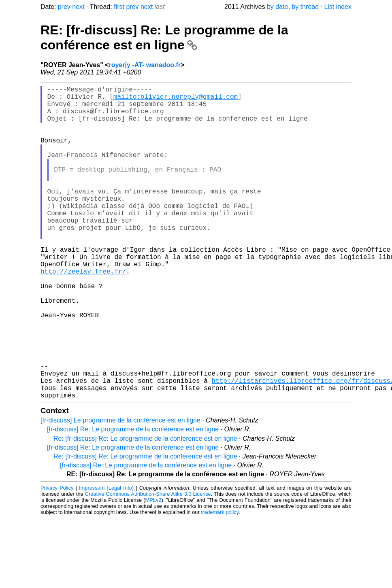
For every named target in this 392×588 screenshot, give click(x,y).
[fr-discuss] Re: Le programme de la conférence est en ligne (133, 499)
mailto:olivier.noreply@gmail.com (176, 100)
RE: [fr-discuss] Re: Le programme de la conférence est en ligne (164, 37)
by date (277, 7)
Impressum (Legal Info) (106, 557)
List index (338, 7)
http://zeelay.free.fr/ (83, 313)
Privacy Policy (57, 557)
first (119, 7)
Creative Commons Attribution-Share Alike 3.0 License (148, 564)
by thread (305, 7)
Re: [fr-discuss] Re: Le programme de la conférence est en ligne (145, 508)
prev (64, 7)
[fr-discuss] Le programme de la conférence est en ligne (120, 490)
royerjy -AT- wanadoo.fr (145, 65)
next (78, 7)
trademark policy (220, 582)
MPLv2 (153, 570)
